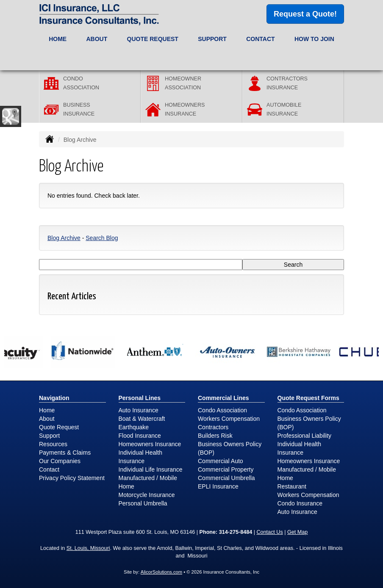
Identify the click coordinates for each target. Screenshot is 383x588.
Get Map (297, 532)
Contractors (213, 427)
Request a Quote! (305, 14)
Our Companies (60, 461)
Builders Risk (215, 436)
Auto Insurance (139, 410)
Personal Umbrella (143, 503)
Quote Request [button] (153, 39)
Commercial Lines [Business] (223, 398)
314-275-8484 (236, 532)
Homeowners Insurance (150, 444)
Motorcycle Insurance (147, 495)
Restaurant (292, 486)
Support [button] (212, 39)
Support (49, 436)
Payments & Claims (65, 453)
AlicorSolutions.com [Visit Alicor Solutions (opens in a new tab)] (161, 572)
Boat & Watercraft (142, 419)
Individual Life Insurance (151, 469)
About (47, 419)
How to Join (314, 39)
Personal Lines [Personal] (140, 398)
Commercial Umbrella (226, 478)
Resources (53, 444)
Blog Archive (64, 238)
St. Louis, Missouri (88, 548)
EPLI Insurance (218, 486)
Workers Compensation (229, 419)
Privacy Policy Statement (72, 478)
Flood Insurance (140, 436)
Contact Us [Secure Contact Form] (269, 532)
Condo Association (222, 410)
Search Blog (102, 238)
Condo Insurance (300, 503)
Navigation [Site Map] (54, 398)
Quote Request (59, 427)
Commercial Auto (221, 461)
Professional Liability (305, 436)
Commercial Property (226, 469)
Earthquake (134, 427)
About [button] (97, 39)
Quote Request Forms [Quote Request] (308, 398)
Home (58, 39)
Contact (260, 39)
